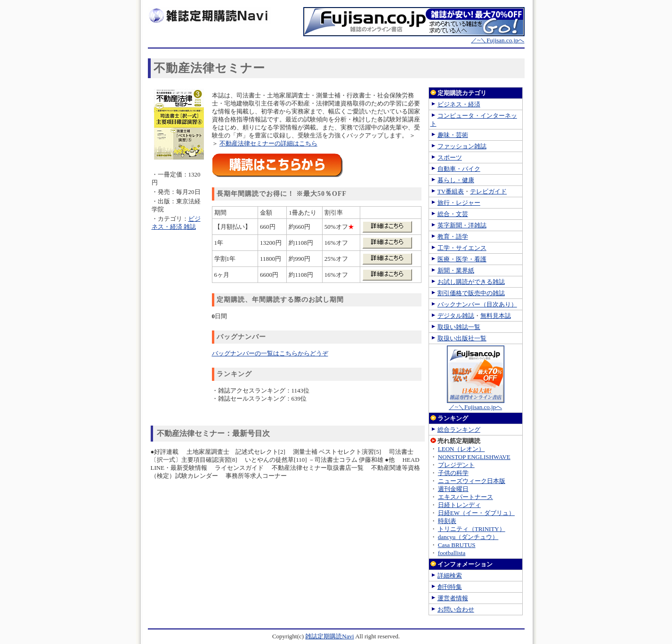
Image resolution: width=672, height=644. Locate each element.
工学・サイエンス (462, 248)
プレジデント (456, 465)
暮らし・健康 (456, 180)
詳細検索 (450, 576)
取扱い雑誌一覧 (459, 327)
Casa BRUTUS (457, 545)
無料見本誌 (496, 316)
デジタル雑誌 (456, 316)
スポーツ (450, 157)
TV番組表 (451, 191)
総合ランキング (459, 430)
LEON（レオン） (461, 449)
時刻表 (447, 521)
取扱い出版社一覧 (462, 338)
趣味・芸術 (453, 135)
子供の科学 (453, 473)
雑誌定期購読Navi (329, 636)
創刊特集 (450, 587)
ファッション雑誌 (462, 146)
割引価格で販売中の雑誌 (471, 293)
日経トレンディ (459, 505)
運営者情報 (453, 598)
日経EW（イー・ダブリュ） (476, 513)
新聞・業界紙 (456, 270)
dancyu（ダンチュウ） (468, 537)
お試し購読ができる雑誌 (471, 282)
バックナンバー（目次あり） (477, 304)
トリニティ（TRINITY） (472, 529)
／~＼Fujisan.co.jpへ (414, 37)
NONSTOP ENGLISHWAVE (474, 457)
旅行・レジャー (459, 203)
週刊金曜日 (453, 489)
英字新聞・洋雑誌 (462, 225)
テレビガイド (488, 191)
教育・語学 (453, 237)
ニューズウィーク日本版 (472, 481)
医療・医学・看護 (462, 259)
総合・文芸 (453, 214)
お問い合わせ (456, 609)
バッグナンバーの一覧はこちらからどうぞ (270, 353)
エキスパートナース (466, 497)
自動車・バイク (459, 169)
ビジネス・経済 (459, 104)
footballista (452, 553)
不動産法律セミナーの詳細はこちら (268, 143)
